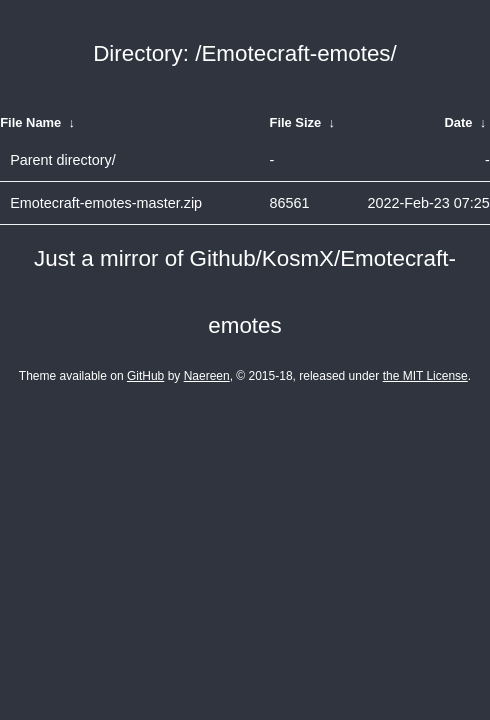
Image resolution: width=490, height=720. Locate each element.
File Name (30, 122)
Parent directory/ (63, 160)
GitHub (145, 376)
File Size (295, 122)
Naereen (207, 376)
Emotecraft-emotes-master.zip (106, 203)
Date (459, 122)
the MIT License (425, 376)
